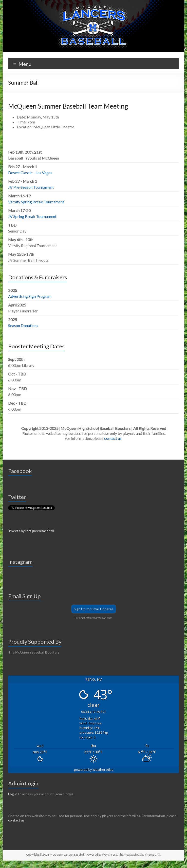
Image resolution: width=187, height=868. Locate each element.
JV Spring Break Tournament (32, 216)
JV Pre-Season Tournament (31, 187)
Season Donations (23, 325)
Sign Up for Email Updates (94, 609)
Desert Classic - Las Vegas (30, 173)
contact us (113, 438)
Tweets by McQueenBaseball (31, 531)
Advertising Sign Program (30, 296)
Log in (13, 794)
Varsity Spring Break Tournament (36, 202)
